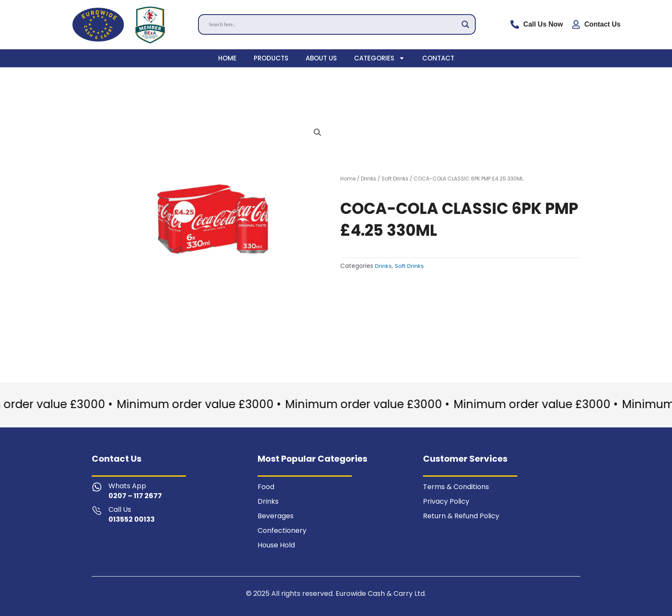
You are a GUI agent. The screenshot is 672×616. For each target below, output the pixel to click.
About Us (321, 58)
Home (227, 58)
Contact (438, 58)
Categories (379, 58)
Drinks (369, 179)
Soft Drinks (395, 179)
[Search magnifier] (465, 24)
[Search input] (333, 24)
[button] (318, 133)
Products (271, 58)
